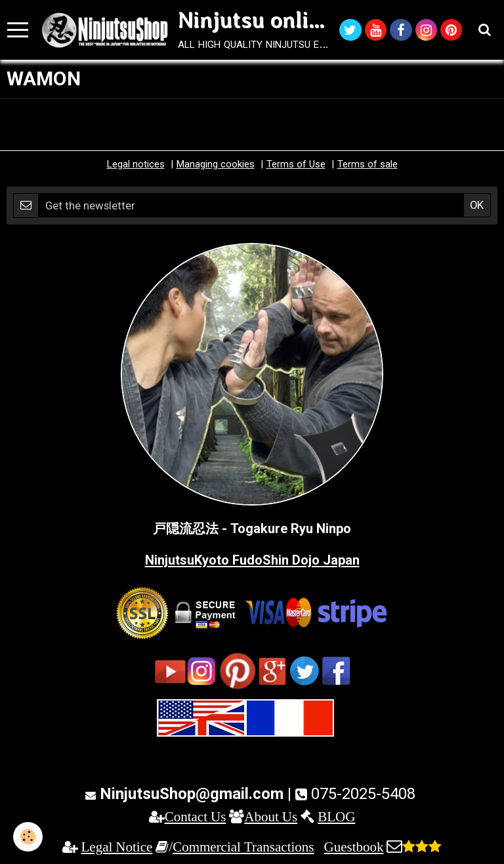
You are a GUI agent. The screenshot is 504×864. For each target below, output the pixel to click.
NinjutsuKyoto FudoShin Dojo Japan (252, 560)
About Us (271, 816)
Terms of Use (296, 164)
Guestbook (353, 847)
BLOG (336, 816)
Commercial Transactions (243, 847)
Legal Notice (117, 847)
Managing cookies (216, 164)
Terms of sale (367, 164)
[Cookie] (28, 837)
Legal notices (136, 164)
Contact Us (196, 816)
